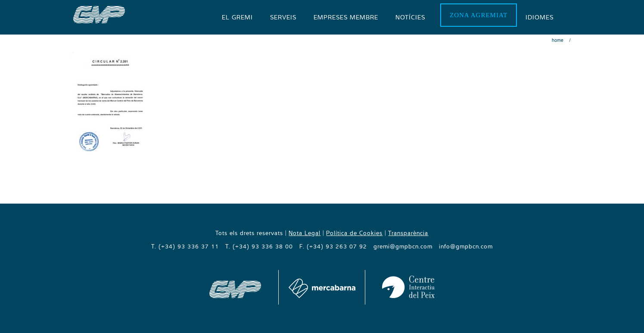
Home (558, 40)
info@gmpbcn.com (466, 246)
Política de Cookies (354, 233)
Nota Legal (305, 233)
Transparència (408, 233)
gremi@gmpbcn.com (403, 246)
